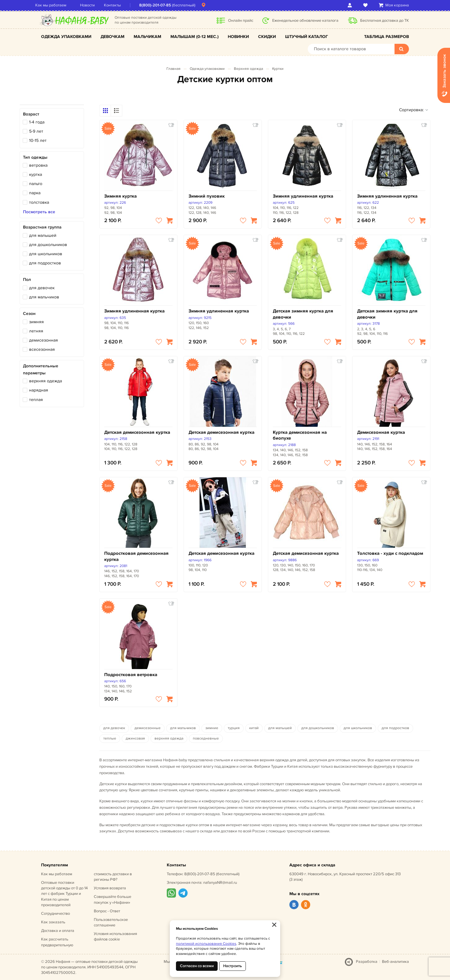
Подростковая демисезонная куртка (136, 556)
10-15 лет (38, 140)
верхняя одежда (46, 381)
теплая (36, 400)
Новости (93, 5)
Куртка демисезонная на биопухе (300, 435)
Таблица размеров (387, 37)
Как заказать (53, 922)
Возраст (31, 114)
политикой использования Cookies (206, 944)
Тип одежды (35, 157)
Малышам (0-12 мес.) (194, 37)
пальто (36, 184)
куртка (36, 174)
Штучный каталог (307, 37)
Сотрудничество (55, 914)
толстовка (39, 202)
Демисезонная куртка (381, 432)
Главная (174, 69)
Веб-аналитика (395, 962)
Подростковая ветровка (131, 675)
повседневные (206, 738)
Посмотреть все (39, 212)
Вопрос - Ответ (107, 911)
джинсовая (135, 738)
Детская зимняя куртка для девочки (303, 314)
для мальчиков (44, 297)
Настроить (233, 966)
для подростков (45, 263)
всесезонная (42, 349)
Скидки (267, 37)
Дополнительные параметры (41, 369)
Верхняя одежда (248, 69)
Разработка (367, 962)
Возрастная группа (42, 227)
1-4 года (37, 122)
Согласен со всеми (197, 966)
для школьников (46, 254)
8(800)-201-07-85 (161, 5)
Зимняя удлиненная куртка (303, 196)
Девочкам (112, 37)
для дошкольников (48, 245)
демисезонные (148, 728)
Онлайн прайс (241, 21)
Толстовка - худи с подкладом (390, 553)
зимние (212, 728)
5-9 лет (36, 131)
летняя (36, 331)
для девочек (42, 288)
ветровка (38, 165)
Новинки (238, 37)
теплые (110, 738)
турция (234, 728)
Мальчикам (147, 37)
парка (35, 193)
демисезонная (44, 340)
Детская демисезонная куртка (137, 432)
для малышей (43, 235)
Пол (27, 280)
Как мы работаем (57, 5)
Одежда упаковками (66, 37)
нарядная (39, 390)
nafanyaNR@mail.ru (220, 883)
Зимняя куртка (120, 196)
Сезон (29, 314)
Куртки (278, 69)
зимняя (36, 322)
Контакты (118, 5)
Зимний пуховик (207, 196)
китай (254, 728)
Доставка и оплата (58, 931)
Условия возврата (110, 888)
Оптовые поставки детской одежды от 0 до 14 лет (64, 894)
